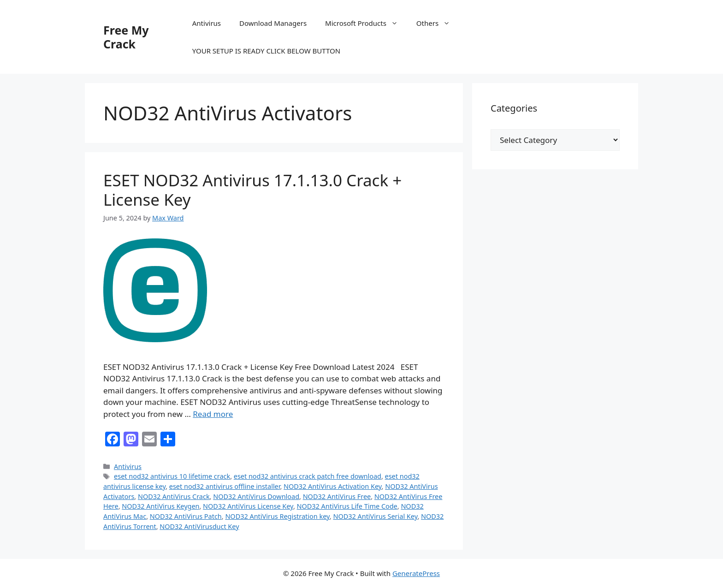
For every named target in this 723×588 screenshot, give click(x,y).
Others (438, 23)
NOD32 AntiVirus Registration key (277, 516)
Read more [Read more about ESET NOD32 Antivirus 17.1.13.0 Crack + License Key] (213, 414)
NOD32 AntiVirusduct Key (199, 526)
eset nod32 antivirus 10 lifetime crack (172, 476)
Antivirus (207, 23)
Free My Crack (126, 37)
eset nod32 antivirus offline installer (225, 486)
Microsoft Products (366, 23)
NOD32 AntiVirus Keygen (160, 506)
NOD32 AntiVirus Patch (186, 516)
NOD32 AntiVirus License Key (248, 506)
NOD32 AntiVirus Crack (174, 496)
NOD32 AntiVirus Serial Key (375, 516)
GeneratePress (416, 573)
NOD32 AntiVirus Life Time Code (347, 506)
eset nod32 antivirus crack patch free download (308, 476)
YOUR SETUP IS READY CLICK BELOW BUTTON (266, 51)
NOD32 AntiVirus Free (337, 496)
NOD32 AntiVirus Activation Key (333, 486)
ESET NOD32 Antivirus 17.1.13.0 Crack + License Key (252, 190)
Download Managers (273, 23)
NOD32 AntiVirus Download (256, 496)
